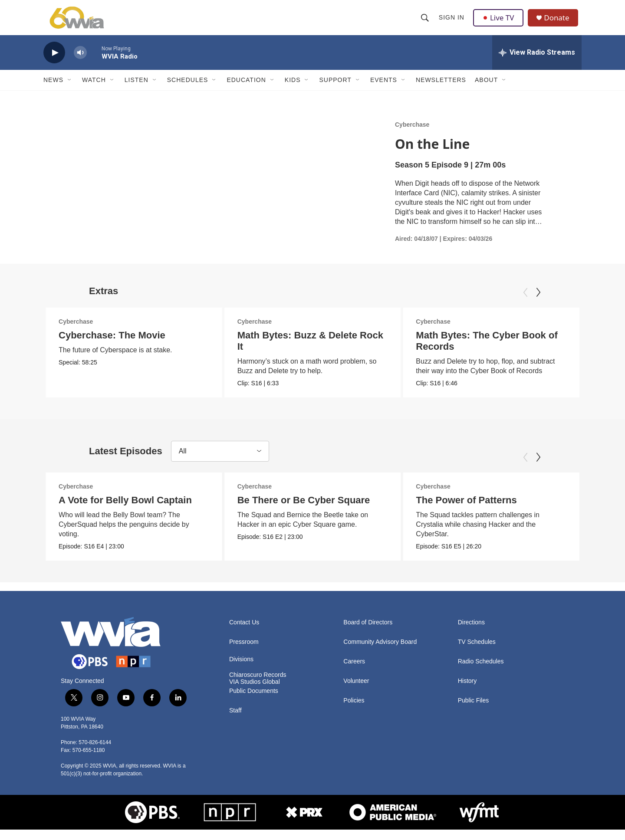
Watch (94, 90)
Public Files (474, 711)
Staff (235, 721)
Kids (293, 90)
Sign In (452, 23)
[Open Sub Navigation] (70, 90)
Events (384, 90)
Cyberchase (412, 135)
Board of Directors (368, 633)
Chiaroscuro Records (258, 685)
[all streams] (537, 63)
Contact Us (244, 633)
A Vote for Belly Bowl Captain (125, 510)
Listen (137, 90)
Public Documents (254, 701)
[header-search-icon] (425, 23)
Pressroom (244, 652)
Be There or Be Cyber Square (304, 510)
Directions (471, 633)
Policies (354, 711)
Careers (354, 672)
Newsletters (441, 90)
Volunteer (356, 691)
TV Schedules (477, 652)
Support (335, 90)
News (53, 90)
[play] (54, 63)
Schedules (188, 90)
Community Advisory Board (380, 652)
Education (246, 90)
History (467, 691)
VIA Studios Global (255, 692)
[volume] (80, 63)
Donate (559, 23)
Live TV (500, 23)
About (486, 90)
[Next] (538, 303)
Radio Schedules (481, 672)
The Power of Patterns (466, 510)
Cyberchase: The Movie (112, 346)
